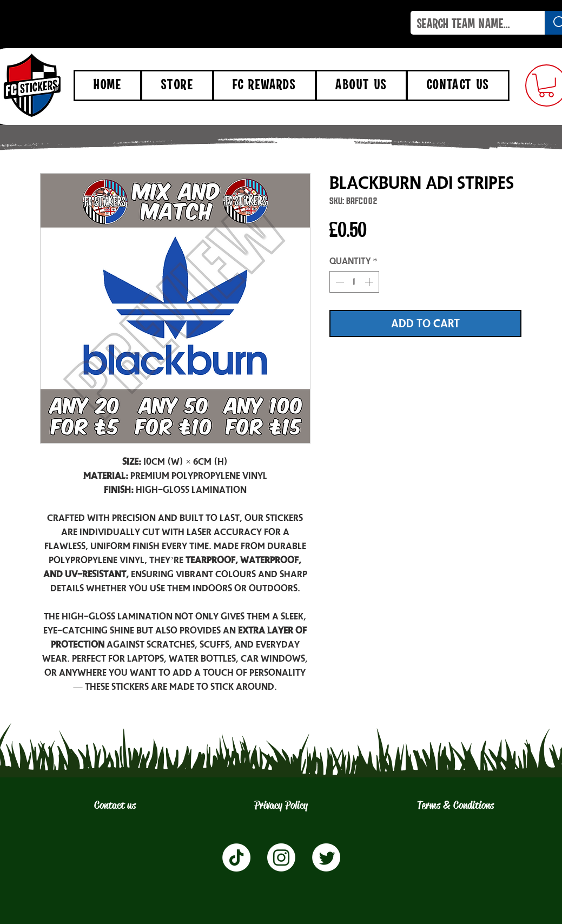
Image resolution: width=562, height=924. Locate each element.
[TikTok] (236, 857)
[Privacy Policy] (281, 806)
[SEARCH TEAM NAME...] (470, 25)
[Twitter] (326, 857)
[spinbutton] (354, 282)
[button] (546, 85)
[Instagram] (281, 857)
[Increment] (370, 282)
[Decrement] (339, 282)
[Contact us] (115, 806)
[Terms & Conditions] (456, 806)
